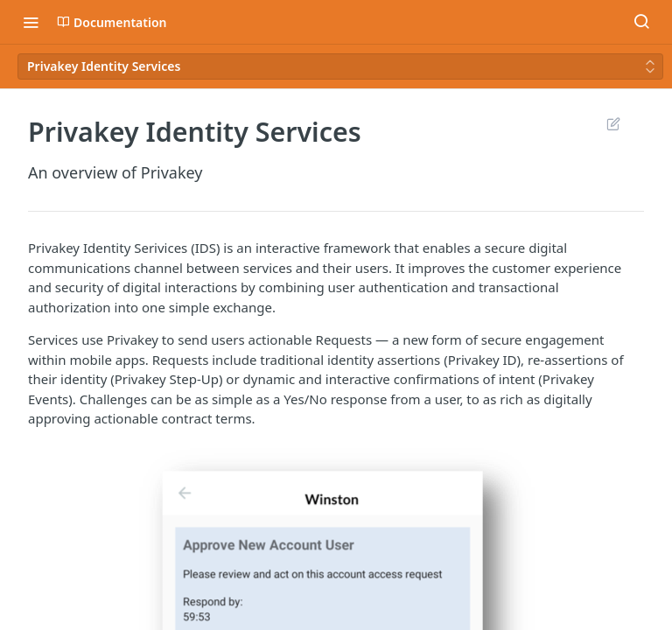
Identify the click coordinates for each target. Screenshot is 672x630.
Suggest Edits (613, 123)
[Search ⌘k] (641, 22)
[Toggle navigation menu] (31, 22)
